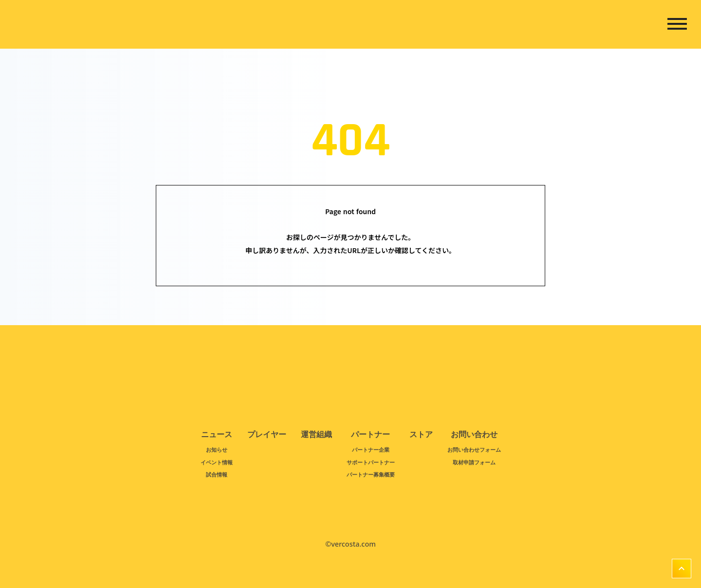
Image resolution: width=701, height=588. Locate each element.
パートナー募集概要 (371, 474)
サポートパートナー (371, 462)
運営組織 (316, 435)
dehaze (677, 24)
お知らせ (217, 450)
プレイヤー (267, 435)
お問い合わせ (474, 435)
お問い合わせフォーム (474, 450)
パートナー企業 (371, 450)
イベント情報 (217, 462)
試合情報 (217, 474)
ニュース (217, 435)
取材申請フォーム (474, 462)
